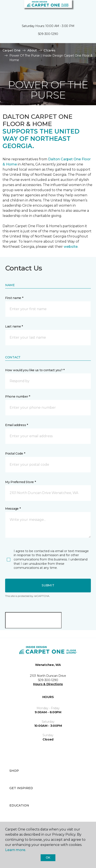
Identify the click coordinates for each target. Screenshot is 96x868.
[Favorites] (85, 9)
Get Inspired (21, 788)
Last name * (14, 326)
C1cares (49, 50)
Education (19, 805)
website (71, 247)
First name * (14, 298)
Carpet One (12, 50)
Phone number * (18, 396)
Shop (14, 771)
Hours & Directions (48, 684)
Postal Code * (15, 454)
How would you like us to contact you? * (35, 370)
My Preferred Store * (20, 482)
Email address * (17, 425)
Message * (13, 509)
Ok (48, 857)
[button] (80, 9)
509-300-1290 (48, 34)
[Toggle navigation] (6, 9)
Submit (48, 585)
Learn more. (16, 850)
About (32, 50)
